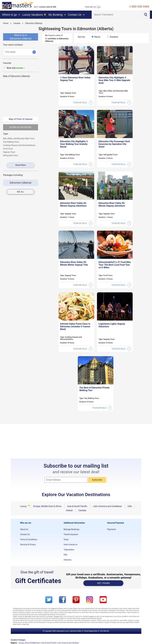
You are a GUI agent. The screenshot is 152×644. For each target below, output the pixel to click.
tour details (83, 103)
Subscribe (97, 480)
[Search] (117, 15)
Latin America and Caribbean (107, 506)
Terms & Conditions (29, 539)
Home (6, 23)
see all (25, 192)
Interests (67, 560)
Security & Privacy (28, 545)
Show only (16, 68)
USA (130, 506)
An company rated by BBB (45, 7)
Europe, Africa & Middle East (29, 643)
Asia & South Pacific (77, 506)
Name (97, 37)
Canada (17, 23)
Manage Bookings (71, 529)
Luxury (24, 506)
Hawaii (69, 510)
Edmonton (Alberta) (34, 23)
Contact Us (25, 534)
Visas (66, 539)
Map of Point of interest (21, 119)
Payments (111, 529)
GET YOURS (103, 583)
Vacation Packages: (18, 640)
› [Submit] (34, 52)
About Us (24, 529)
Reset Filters (21, 165)
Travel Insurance (71, 534)
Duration (114, 37)
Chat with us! (93, 7)
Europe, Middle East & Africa (47, 506)
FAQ (65, 555)
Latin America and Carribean (68, 643)
